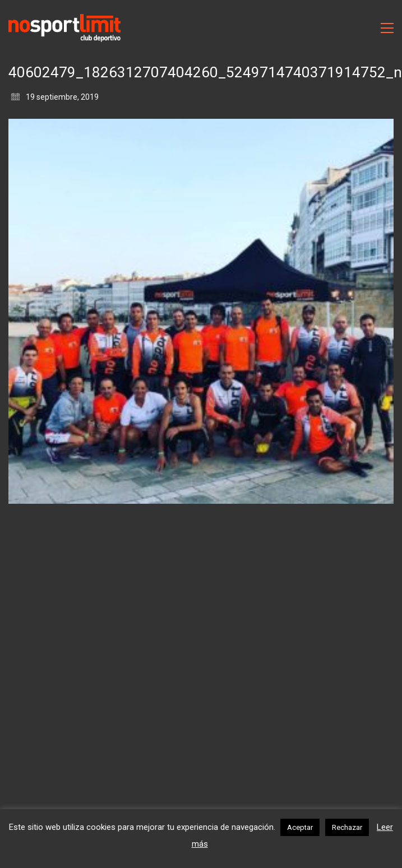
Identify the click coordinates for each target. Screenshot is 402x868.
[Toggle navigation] (387, 28)
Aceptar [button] (300, 827)
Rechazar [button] (347, 827)
